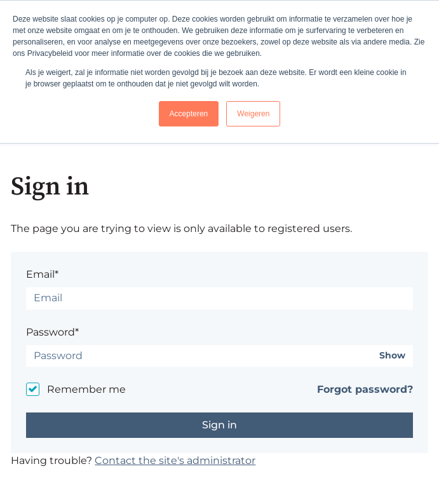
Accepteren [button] (189, 114)
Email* (42, 274)
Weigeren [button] (253, 114)
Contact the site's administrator (175, 460)
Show (392, 356)
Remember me (86, 389)
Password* (52, 332)
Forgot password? (365, 389)
